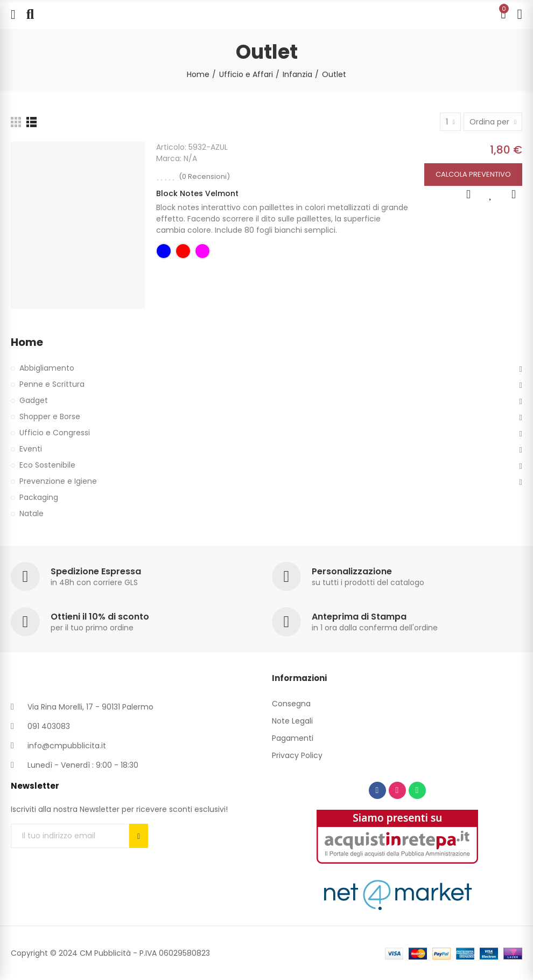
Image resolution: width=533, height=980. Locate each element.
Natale (31, 513)
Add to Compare (514, 194)
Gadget (34, 400)
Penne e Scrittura (52, 384)
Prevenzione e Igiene (58, 481)
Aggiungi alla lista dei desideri (491, 194)
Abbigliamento (47, 368)
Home (27, 342)
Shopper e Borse (50, 416)
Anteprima (468, 194)
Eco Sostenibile (47, 465)
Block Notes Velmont (197, 193)
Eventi (31, 449)
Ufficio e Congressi (55, 433)
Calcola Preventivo (473, 174)
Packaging (39, 497)
